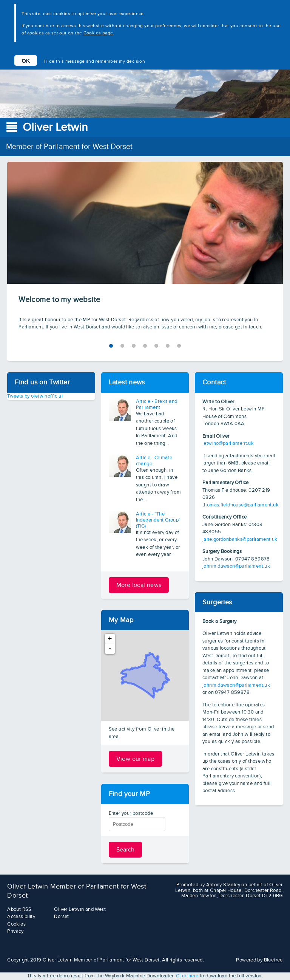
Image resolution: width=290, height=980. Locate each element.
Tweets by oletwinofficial (35, 396)
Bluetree (273, 960)
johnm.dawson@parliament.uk (236, 566)
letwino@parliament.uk (228, 443)
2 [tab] (134, 346)
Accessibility (21, 917)
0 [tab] (111, 346)
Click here (187, 976)
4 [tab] (156, 346)
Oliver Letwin (55, 127)
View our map (136, 759)
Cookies (16, 924)
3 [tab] (145, 346)
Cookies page (98, 33)
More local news (139, 585)
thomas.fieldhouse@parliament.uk (241, 505)
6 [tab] (179, 346)
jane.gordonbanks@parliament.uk (240, 539)
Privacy (15, 931)
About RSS (19, 909)
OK (26, 61)
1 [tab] (122, 346)
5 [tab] (168, 346)
